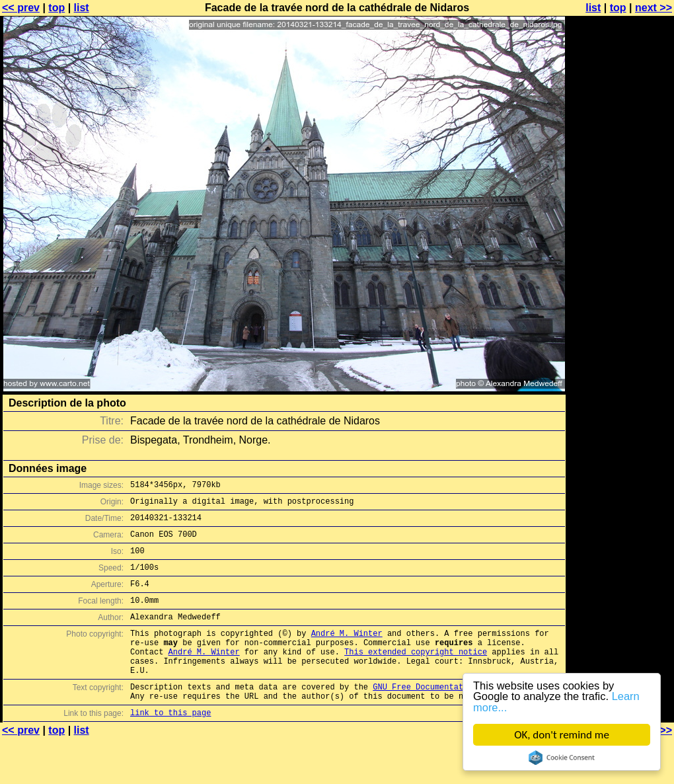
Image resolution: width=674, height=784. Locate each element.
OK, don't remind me (562, 735)
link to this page (170, 746)
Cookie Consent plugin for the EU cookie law (562, 758)
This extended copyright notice (416, 675)
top (56, 8)
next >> (654, 8)
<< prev (21, 8)
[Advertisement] (620, 170)
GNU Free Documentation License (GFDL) (461, 716)
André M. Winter (347, 653)
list (82, 8)
